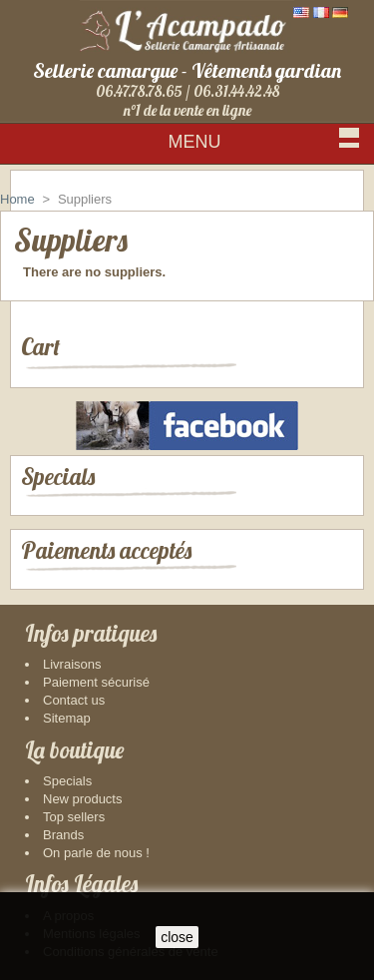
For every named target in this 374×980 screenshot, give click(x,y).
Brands (63, 835)
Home (17, 199)
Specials (58, 477)
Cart (40, 347)
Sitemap (67, 718)
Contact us (74, 700)
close (177, 937)
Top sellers (74, 817)
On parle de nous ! (96, 853)
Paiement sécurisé (96, 682)
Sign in (333, 179)
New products (82, 799)
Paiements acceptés (106, 550)
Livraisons (72, 664)
